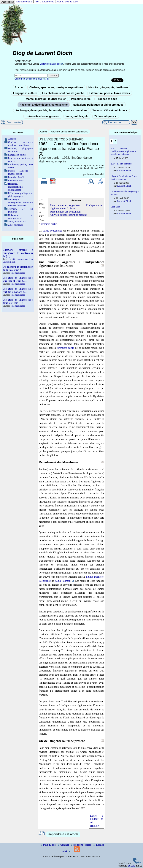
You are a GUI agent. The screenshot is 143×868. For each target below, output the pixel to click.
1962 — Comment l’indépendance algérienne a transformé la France (123, 151)
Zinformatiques (106, 116)
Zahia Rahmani (63, 581)
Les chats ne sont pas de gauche (63, 93)
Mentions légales (81, 845)
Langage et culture (25, 93)
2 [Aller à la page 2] (115, 141)
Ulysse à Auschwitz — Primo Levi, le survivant (124, 178)
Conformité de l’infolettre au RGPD (32, 79)
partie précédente (52, 231)
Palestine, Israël (81, 99)
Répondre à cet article (63, 834)
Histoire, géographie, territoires (108, 87)
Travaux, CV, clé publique (110, 110)
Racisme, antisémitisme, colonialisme (44, 105)
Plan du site (49, 845)
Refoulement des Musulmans (66, 212)
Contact (63, 845)
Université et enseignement (43, 116)
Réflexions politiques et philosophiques (98, 105)
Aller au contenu (24, 2)
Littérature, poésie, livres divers (110, 93)
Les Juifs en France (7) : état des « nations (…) (18, 290)
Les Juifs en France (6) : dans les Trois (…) (18, 301)
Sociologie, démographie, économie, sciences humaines (51, 110)
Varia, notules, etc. (77, 116)
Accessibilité (8, 2)
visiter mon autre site (50, 64)
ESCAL (132, 866)
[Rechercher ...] (116, 122)
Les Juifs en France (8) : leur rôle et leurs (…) (18, 279)
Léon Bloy (116, 207)
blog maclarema (18, 273)
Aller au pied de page (67, 2)
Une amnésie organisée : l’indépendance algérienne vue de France (76, 207)
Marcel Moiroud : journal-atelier (46, 99)
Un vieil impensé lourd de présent (68, 215)
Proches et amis (107, 99)
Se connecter (14, 122)
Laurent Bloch (94, 174)
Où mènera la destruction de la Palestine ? (18, 268)
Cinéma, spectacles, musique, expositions (56, 87)
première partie (49, 224)
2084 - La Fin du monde (122, 164)
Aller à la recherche (44, 2)
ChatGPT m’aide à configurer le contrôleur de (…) (18, 253)
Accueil (19, 87)
